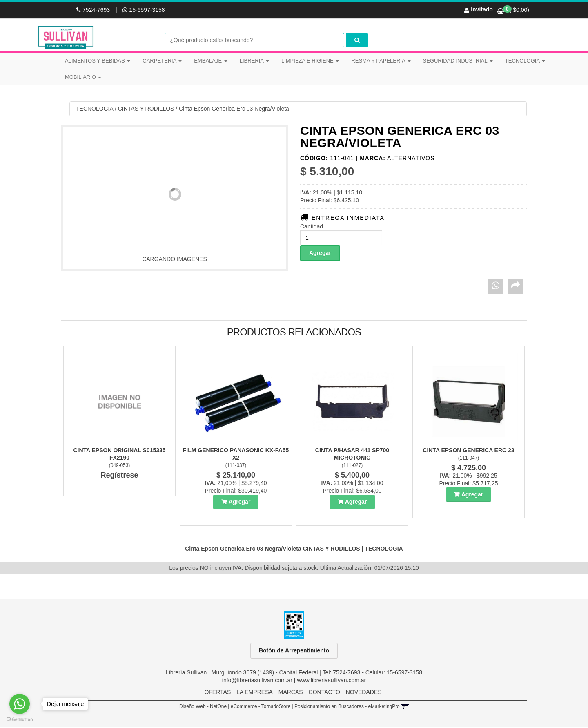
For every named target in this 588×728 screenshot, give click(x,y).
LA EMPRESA (255, 693)
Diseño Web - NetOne (203, 708)
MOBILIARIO (83, 77)
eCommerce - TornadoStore (261, 708)
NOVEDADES (364, 693)
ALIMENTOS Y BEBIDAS (98, 61)
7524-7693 (94, 10)
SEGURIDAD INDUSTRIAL (458, 61)
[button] (405, 708)
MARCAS (291, 693)
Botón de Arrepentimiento (294, 652)
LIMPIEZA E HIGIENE (310, 61)
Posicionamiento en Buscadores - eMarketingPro (347, 708)
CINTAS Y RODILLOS (146, 110)
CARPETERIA (162, 61)
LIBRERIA (254, 61)
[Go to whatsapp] (20, 704)
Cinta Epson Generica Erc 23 (468, 451)
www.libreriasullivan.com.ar (331, 681)
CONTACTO (324, 693)
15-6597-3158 (144, 10)
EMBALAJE (211, 61)
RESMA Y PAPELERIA (381, 61)
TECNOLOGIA (525, 61)
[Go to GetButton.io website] (20, 720)
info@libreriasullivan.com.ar (257, 681)
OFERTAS (217, 693)
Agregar (240, 503)
